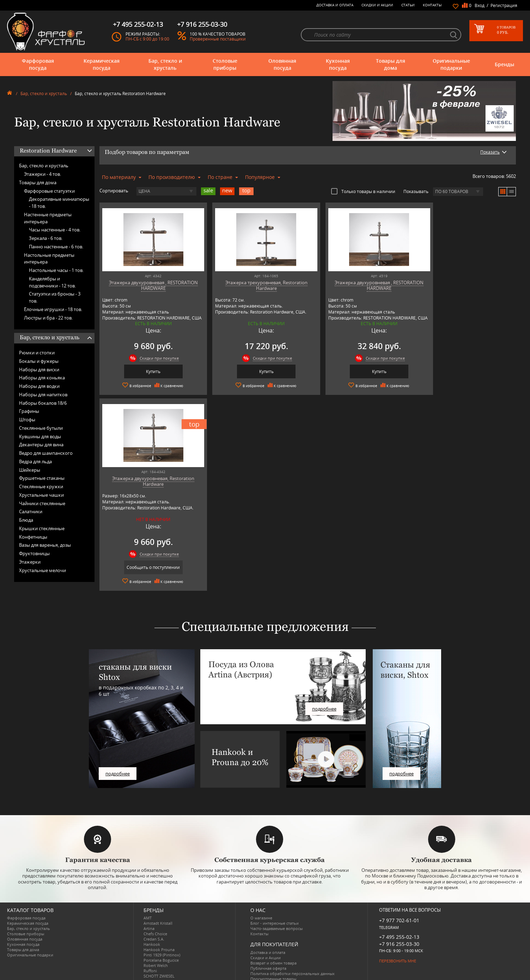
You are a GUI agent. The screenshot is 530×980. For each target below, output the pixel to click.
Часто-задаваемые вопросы (276, 910)
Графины (29, 411)
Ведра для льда (35, 461)
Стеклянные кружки (41, 486)
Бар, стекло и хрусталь (165, 64)
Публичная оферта (268, 950)
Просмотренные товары (273, 960)
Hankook (152, 926)
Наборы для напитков (43, 395)
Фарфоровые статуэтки (49, 191)
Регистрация (504, 5)
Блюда (26, 520)
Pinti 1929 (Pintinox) (162, 936)
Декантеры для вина (41, 445)
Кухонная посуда (338, 64)
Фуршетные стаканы (42, 478)
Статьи (408, 5)
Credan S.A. (154, 921)
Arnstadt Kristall (158, 905)
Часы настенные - (55, 230)
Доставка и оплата (335, 5)
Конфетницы (33, 537)
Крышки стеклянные (42, 528)
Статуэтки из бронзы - (55, 297)
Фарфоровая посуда (38, 64)
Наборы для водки (39, 386)
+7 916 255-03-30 (399, 926)
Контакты (432, 5)
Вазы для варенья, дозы (45, 545)
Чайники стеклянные (42, 503)
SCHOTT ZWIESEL (159, 958)
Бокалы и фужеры (39, 361)
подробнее (118, 755)
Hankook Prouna (159, 931)
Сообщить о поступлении (466, 371)
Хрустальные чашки (41, 495)
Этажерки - (42, 174)
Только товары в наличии (363, 191)
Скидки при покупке (155, 358)
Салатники (31, 511)
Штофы (27, 420)
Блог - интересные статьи (275, 905)
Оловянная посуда (282, 64)
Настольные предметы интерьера (49, 259)
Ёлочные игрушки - (53, 309)
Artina (149, 910)
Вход (480, 5)
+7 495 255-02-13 (399, 919)
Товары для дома (391, 64)
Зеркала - (46, 238)
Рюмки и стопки (37, 353)
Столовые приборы (225, 64)
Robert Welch (156, 947)
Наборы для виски (39, 370)
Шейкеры (30, 470)
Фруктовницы (34, 553)
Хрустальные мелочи (42, 570)
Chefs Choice (155, 915)
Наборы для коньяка (42, 378)
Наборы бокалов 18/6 (43, 403)
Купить (149, 371)
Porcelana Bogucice (161, 942)
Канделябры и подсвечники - (52, 282)
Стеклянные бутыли (41, 428)
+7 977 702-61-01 (399, 902)
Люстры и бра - (48, 318)
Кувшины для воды (40, 436)
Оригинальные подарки (451, 64)
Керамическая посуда (102, 64)
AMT (148, 900)
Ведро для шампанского (46, 453)
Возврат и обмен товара (273, 945)
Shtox (149, 963)
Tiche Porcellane (158, 968)
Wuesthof (152, 973)
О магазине (261, 900)
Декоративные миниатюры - (59, 203)
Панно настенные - (56, 247)
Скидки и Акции (377, 5)
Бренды (504, 64)
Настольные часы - (56, 270)
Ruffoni (150, 952)
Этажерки (30, 562)
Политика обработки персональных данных (293, 955)
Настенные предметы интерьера (48, 218)
